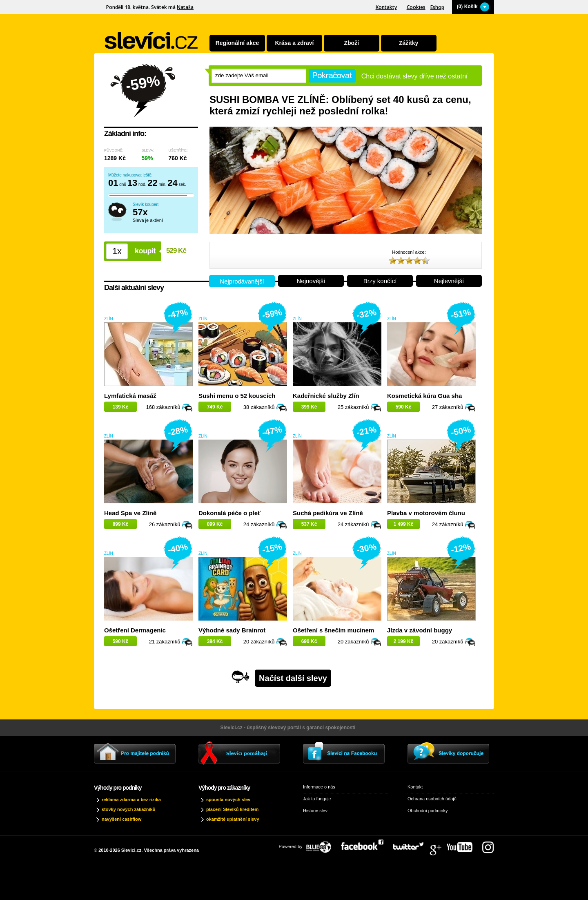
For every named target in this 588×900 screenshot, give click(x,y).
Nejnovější (311, 281)
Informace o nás (319, 787)
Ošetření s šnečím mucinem (333, 630)
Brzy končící (380, 281)
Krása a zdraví (294, 43)
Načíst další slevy (293, 678)
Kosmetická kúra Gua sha (424, 396)
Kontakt (415, 787)
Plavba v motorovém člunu (426, 513)
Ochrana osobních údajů (432, 799)
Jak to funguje (317, 799)
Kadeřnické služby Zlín (326, 396)
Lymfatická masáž (130, 396)
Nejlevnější (449, 281)
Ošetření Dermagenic (135, 630)
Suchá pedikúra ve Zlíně (328, 513)
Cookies (416, 7)
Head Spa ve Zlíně (130, 513)
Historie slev (315, 811)
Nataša (185, 7)
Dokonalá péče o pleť (229, 513)
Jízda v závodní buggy (420, 630)
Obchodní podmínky (428, 811)
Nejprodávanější (242, 281)
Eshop (437, 7)
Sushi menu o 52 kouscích (237, 396)
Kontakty (386, 7)
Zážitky (409, 43)
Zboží (352, 43)
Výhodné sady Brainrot (232, 630)
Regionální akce (237, 43)
